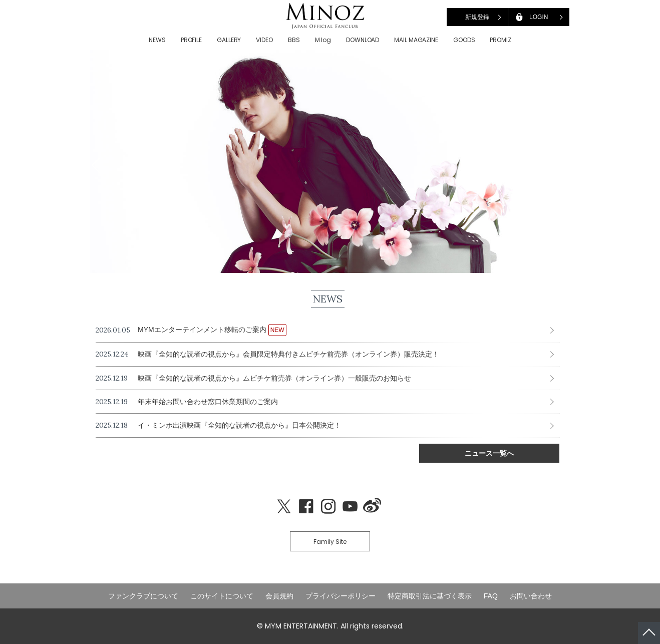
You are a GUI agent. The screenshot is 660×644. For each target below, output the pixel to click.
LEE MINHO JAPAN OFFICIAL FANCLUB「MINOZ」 (325, 16)
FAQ (491, 596)
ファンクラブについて (143, 596)
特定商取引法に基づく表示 (430, 596)
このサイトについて (222, 596)
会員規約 (279, 596)
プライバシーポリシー (341, 596)
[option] (330, 162)
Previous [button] (97, 162)
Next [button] (563, 162)
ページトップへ (649, 633)
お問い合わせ (531, 596)
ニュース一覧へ (489, 453)
